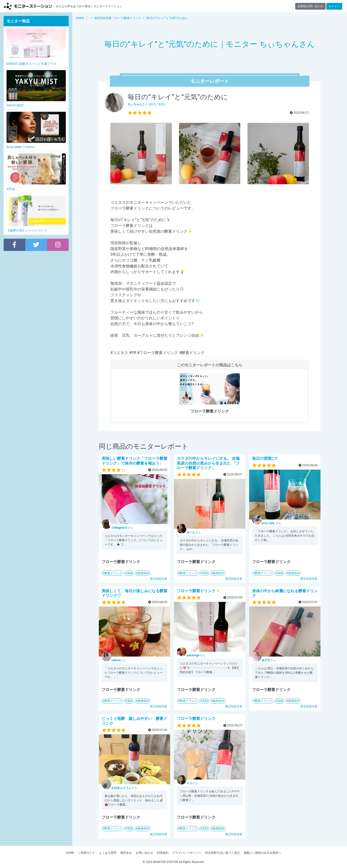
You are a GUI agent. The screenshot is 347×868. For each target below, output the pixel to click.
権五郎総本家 (159, 579)
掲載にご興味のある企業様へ (262, 853)
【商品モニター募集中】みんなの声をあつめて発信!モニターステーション (28, 6)
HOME (70, 853)
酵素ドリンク (113, 573)
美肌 (130, 573)
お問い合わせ (144, 853)
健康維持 (143, 573)
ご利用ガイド (87, 853)
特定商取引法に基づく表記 (222, 853)
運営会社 (126, 853)
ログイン (334, 6)
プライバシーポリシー (187, 853)
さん (122, 528)
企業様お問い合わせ (310, 6)
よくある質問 (108, 853)
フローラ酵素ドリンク (196, 719)
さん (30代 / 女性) (147, 104)
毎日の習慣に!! (265, 458)
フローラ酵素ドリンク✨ (199, 591)
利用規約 (163, 853)
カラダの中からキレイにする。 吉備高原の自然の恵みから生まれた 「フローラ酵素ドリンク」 (208, 463)
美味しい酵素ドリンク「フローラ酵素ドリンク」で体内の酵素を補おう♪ (134, 461)
